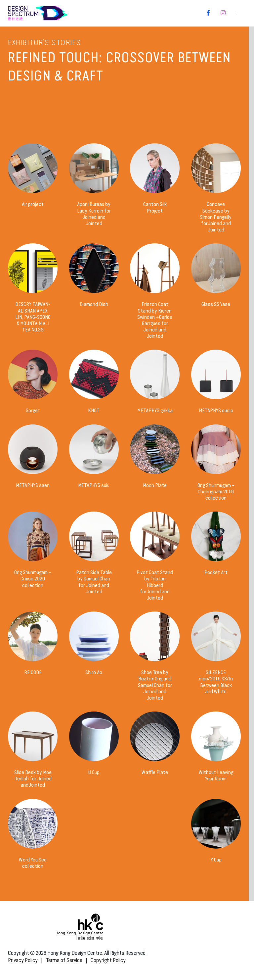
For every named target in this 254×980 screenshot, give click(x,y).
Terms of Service (64, 960)
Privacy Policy (23, 960)
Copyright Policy (108, 960)
